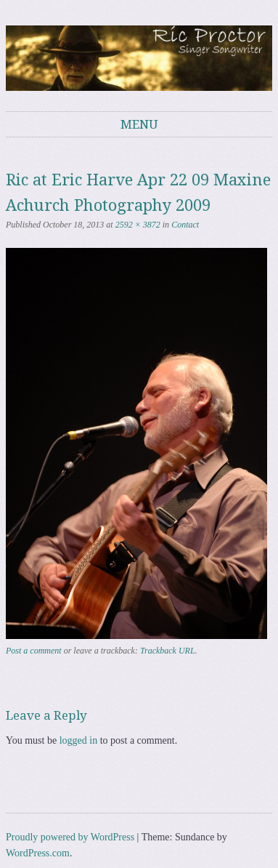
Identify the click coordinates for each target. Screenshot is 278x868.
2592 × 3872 (138, 225)
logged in (79, 740)
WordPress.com (38, 853)
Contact (185, 225)
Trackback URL (168, 651)
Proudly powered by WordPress (70, 837)
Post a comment (34, 651)
